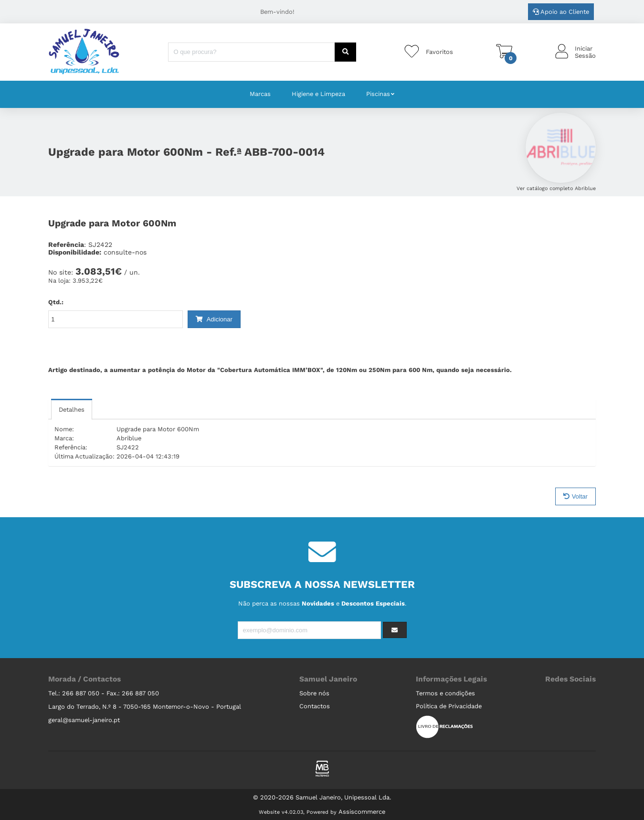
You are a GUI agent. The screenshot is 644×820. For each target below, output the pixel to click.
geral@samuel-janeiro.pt (84, 720)
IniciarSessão (585, 52)
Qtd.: (56, 302)
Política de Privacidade (449, 706)
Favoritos (439, 52)
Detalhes (72, 410)
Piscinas (378, 94)
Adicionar (214, 319)
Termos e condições (445, 693)
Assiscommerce (362, 812)
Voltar (575, 496)
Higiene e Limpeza (318, 94)
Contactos (315, 706)
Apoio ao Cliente (561, 12)
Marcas (260, 94)
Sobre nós (314, 693)
